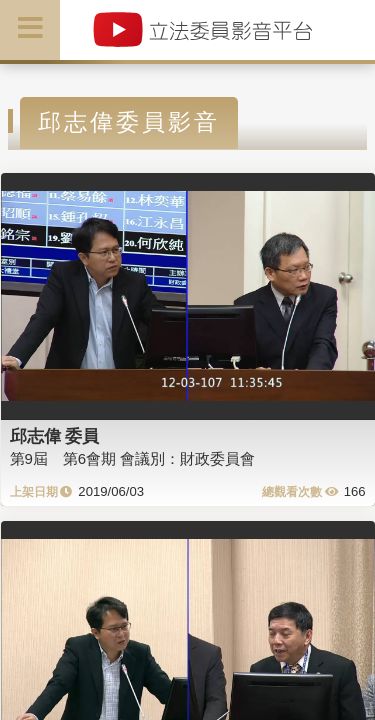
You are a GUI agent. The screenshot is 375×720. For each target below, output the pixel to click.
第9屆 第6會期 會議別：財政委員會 (133, 458)
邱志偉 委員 (55, 436)
